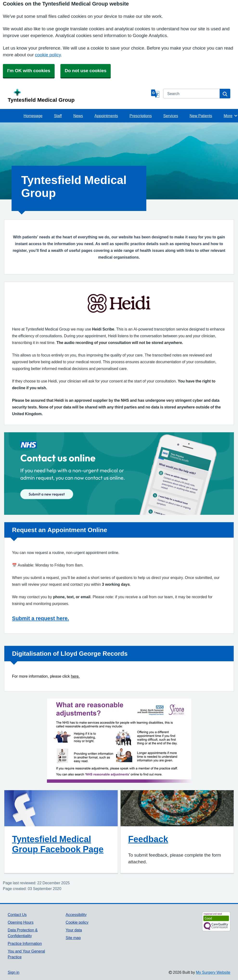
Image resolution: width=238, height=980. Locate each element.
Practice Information (25, 943)
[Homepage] (78, 96)
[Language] (155, 94)
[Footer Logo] (206, 921)
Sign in (13, 972)
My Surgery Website (213, 972)
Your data (74, 930)
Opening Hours (21, 922)
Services (171, 116)
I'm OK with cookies (29, 71)
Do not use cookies (86, 71)
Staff (58, 116)
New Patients (201, 116)
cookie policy (48, 55)
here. (75, 676)
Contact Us (17, 915)
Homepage (33, 116)
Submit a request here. (41, 618)
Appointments (106, 116)
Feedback (148, 839)
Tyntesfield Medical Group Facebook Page (58, 844)
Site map (73, 938)
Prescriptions (141, 116)
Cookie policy (77, 922)
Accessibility (76, 915)
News (78, 116)
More (231, 116)
